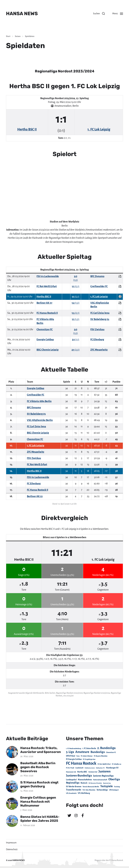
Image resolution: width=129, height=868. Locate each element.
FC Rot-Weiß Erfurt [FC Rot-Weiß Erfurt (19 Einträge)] (104, 764)
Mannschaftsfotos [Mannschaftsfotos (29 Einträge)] (85, 780)
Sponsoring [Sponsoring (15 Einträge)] (107, 783)
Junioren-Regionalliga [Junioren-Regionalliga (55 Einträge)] (103, 776)
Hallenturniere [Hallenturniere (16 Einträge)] (90, 768)
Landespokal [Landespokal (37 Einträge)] (71, 780)
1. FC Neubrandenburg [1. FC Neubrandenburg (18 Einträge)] (74, 749)
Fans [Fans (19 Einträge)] (78, 756)
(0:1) (76, 286)
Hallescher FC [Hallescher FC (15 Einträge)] (100, 768)
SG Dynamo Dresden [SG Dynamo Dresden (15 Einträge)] (95, 783)
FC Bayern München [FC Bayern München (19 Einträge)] (101, 756)
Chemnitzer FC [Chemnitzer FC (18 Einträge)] (111, 752)
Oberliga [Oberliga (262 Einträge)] (114, 779)
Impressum (11, 843)
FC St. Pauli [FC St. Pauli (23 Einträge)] (70, 768)
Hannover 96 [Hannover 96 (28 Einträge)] (71, 772)
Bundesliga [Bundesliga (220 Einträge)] (98, 752)
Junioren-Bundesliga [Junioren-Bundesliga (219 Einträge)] (79, 776)
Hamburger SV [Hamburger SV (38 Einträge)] (112, 768)
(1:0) (76, 303)
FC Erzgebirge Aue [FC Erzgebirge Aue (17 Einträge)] (89, 759)
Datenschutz (12, 849)
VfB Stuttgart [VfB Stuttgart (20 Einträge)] (114, 790)
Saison (18, 36)
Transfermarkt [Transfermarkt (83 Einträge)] (74, 790)
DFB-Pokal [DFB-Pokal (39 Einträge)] (71, 756)
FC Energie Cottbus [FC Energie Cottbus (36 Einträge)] (74, 759)
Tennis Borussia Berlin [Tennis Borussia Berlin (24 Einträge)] (91, 787)
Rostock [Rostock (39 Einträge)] (84, 783)
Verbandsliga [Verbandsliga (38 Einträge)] (102, 790)
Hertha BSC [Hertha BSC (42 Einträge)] (82, 772)
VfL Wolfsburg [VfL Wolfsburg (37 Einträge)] (84, 793)
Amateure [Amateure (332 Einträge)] (82, 752)
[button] (99, 14)
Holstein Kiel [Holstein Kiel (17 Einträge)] (93, 772)
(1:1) (76, 340)
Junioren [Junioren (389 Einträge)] (104, 771)
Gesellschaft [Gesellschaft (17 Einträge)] (79, 768)
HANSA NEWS (22, 14)
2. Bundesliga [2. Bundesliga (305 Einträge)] (106, 748)
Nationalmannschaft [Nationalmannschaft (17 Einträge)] (100, 780)
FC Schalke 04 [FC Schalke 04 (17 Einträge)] (117, 764)
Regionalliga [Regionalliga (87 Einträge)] (73, 783)
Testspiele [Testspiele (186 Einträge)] (107, 786)
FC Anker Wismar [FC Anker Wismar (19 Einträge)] (87, 756)
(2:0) (76, 350)
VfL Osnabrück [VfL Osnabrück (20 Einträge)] (71, 793)
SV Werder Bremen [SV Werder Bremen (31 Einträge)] (74, 787)
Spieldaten (30, 36)
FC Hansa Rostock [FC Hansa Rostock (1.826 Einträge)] (81, 763)
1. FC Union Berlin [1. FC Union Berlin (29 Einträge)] (89, 748)
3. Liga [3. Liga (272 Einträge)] (70, 752)
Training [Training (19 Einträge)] (117, 787)
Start (8, 36)
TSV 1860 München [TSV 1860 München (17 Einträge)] (89, 790)
